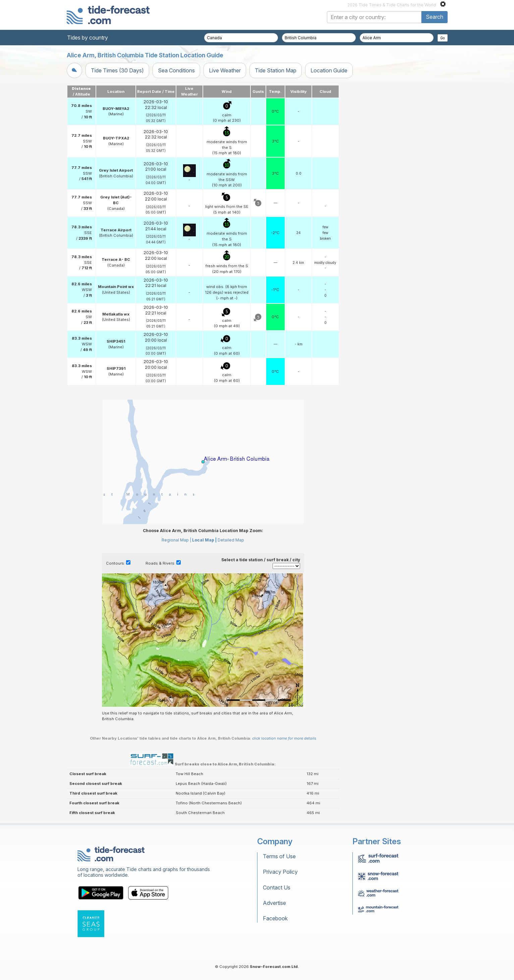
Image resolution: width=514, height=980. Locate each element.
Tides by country (88, 38)
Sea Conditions (176, 70)
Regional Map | (176, 540)
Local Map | (204, 540)
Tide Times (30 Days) (117, 70)
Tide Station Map (276, 70)
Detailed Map (231, 540)
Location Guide (329, 70)
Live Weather (225, 70)
